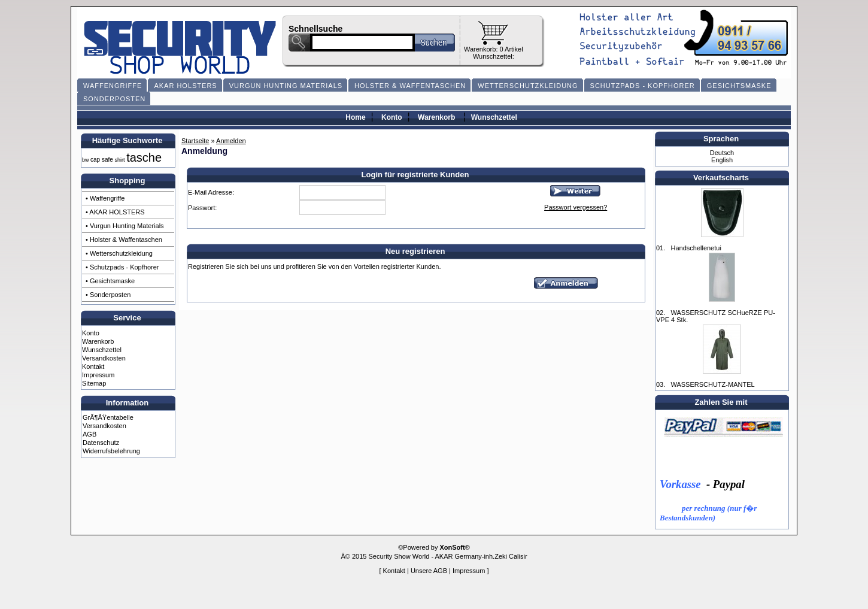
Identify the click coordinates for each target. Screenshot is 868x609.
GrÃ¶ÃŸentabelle (108, 417)
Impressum (98, 375)
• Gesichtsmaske (110, 281)
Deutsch (722, 153)
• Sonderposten (108, 295)
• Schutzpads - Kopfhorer (122, 267)
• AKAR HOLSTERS (115, 212)
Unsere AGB (429, 571)
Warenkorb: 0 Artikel (494, 49)
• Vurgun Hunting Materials (125, 226)
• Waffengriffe (105, 198)
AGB (89, 434)
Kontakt (93, 366)
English (722, 160)
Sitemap (94, 383)
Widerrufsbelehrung (111, 451)
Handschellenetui (696, 248)
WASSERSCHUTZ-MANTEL (712, 384)
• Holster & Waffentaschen (124, 240)
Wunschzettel (494, 117)
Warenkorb (436, 117)
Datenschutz (101, 443)
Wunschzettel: (494, 56)
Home (355, 117)
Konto (392, 117)
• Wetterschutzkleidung (119, 253)
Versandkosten (104, 358)
